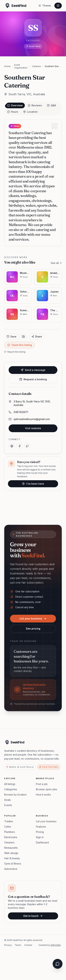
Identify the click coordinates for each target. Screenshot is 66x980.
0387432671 (21, 412)
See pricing (33, 629)
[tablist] (33, 109)
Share (37, 336)
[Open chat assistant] (58, 964)
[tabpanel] (33, 183)
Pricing (40, 832)
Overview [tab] (15, 105)
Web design (11, 853)
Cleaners (9, 842)
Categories (11, 789)
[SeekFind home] (15, 6)
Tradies (9, 821)
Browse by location (15, 795)
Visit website (33, 428)
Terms (18, 945)
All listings (10, 784)
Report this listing (15, 352)
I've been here (33, 484)
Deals (7, 800)
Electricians (11, 837)
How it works (43, 795)
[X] (27, 446)
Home (7, 66)
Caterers (37, 66)
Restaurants (11, 848)
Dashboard (42, 842)
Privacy (8, 945)
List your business (33, 619)
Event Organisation (21, 66)
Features (41, 827)
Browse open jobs (47, 789)
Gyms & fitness (13, 864)
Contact (28, 945)
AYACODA (56, 945)
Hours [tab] (13, 112)
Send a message (33, 370)
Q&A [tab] (51, 105)
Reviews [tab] (35, 105)
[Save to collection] (23, 337)
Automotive (11, 869)
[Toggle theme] (45, 6)
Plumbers (10, 832)
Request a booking (33, 379)
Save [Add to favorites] (11, 336)
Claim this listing (20, 345)
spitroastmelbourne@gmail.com (32, 419)
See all (56, 263)
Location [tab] (30, 112)
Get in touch (33, 916)
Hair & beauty (12, 858)
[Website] (12, 446)
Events (8, 805)
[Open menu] (58, 6)
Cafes (8, 827)
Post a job (42, 784)
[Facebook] (20, 446)
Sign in (40, 837)
